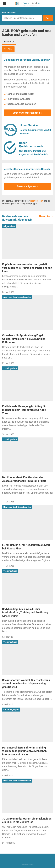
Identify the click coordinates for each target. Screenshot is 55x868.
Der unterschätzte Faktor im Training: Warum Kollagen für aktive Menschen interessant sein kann (24, 751)
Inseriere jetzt (37, 201)
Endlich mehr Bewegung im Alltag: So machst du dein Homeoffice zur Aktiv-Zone (25, 410)
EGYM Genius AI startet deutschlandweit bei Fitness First (26, 547)
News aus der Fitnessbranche (17, 297)
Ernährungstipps (11, 709)
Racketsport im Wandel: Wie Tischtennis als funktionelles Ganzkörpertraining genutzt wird (26, 684)
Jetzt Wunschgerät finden (26, 113)
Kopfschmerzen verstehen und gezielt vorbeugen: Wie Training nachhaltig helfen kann (27, 268)
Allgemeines (9, 226)
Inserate (9, 42)
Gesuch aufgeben (26, 186)
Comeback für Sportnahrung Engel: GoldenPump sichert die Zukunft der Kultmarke (24, 339)
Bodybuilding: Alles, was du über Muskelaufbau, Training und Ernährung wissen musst (25, 613)
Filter (8, 49)
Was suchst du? (9, 13)
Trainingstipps (10, 368)
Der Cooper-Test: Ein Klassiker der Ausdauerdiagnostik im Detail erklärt (24, 479)
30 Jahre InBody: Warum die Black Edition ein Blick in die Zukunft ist (27, 820)
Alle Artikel (44, 216)
